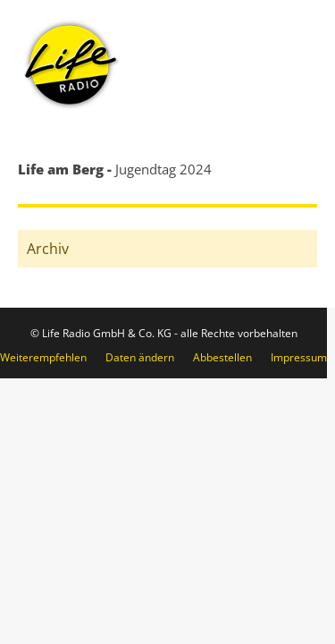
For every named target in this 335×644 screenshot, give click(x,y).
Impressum (299, 357)
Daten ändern (140, 357)
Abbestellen (222, 357)
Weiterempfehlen (43, 357)
